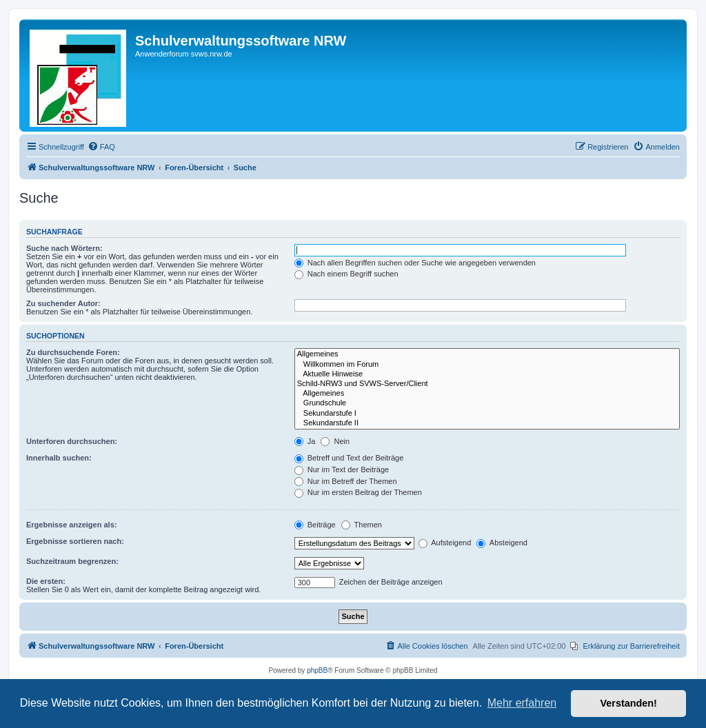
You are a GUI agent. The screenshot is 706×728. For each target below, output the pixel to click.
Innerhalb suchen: (59, 458)
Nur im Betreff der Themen (346, 481)
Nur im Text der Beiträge (342, 469)
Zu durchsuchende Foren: (73, 352)
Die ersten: (46, 581)
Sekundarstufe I (487, 414)
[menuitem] (101, 147)
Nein (335, 441)
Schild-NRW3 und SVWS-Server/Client (487, 384)
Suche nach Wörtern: (64, 248)
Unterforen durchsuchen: (72, 441)
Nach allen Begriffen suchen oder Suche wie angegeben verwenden (415, 263)
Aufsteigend (445, 543)
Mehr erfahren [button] (522, 703)
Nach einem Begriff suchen (346, 274)
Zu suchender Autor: (63, 303)
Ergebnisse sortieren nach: (75, 541)
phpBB (317, 670)
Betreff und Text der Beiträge (349, 458)
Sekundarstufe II (487, 423)
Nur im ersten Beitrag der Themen (358, 492)
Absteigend (502, 543)
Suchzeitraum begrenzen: (72, 561)
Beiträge (315, 525)
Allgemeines (487, 354)
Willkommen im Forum (487, 365)
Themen (362, 525)
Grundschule (487, 403)
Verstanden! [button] (629, 703)
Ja (305, 441)
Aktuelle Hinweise (487, 374)
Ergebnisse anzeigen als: (71, 525)
